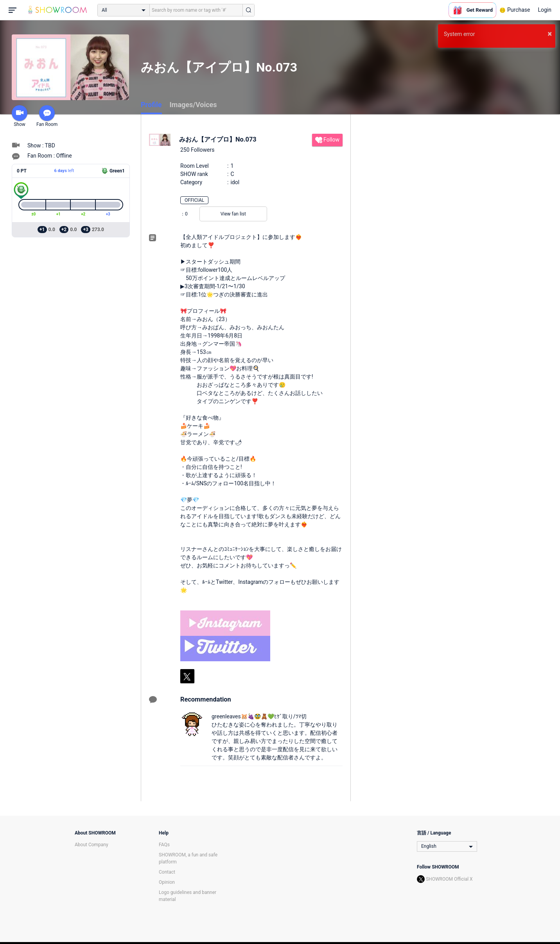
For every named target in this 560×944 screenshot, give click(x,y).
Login (545, 10)
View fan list (233, 214)
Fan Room (47, 116)
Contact (167, 872)
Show (20, 116)
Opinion (167, 882)
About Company (92, 845)
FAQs (164, 845)
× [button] (550, 34)
